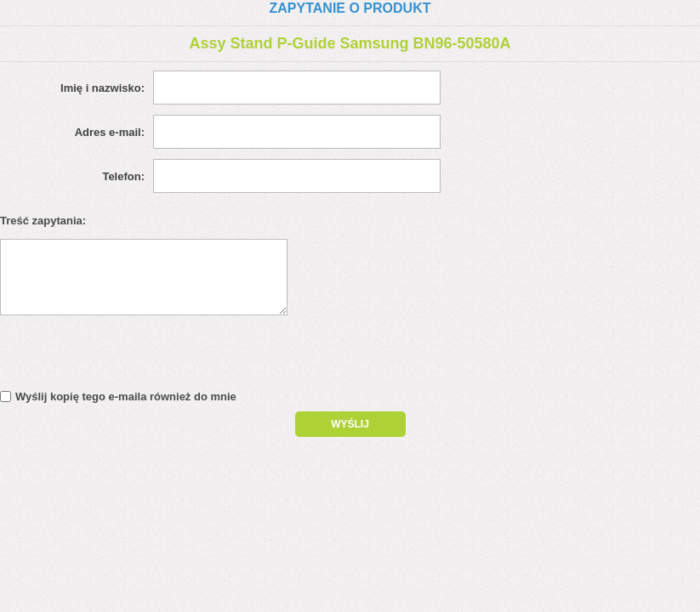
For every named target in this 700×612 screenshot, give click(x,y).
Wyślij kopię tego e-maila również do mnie (126, 397)
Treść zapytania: (43, 221)
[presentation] (146, 357)
